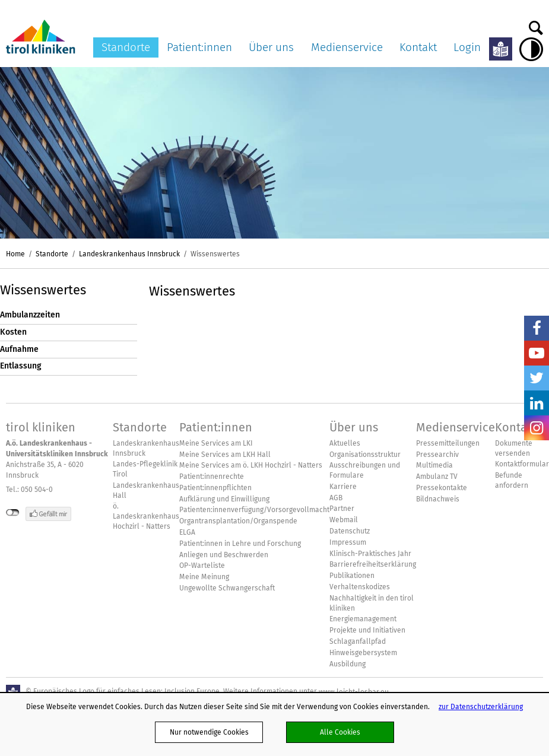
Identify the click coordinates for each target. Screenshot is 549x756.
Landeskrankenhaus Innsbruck (129, 254)
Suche (536, 25)
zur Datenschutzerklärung (481, 706)
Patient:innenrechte (212, 477)
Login (467, 47)
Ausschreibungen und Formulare (365, 470)
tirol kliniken (41, 427)
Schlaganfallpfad (358, 641)
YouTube (537, 353)
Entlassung (21, 366)
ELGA (187, 532)
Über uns (271, 47)
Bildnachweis (438, 499)
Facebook (537, 328)
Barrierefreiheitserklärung (373, 564)
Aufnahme (19, 349)
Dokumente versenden (514, 448)
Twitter (537, 378)
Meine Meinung (204, 577)
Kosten (13, 332)
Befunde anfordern (512, 480)
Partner (342, 509)
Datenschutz (350, 531)
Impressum (348, 542)
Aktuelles (345, 443)
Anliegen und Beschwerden (224, 555)
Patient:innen (199, 47)
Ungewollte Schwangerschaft (227, 588)
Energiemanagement (363, 619)
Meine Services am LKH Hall (225, 455)
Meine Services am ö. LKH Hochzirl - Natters (251, 465)
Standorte (126, 47)
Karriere (343, 487)
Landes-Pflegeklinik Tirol (145, 469)
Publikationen (352, 576)
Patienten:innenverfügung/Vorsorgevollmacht (254, 510)
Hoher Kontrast (531, 49)
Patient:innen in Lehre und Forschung (240, 544)
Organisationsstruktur (365, 455)
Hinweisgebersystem (363, 653)
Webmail (344, 520)
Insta (537, 428)
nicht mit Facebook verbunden (13, 513)
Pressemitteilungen (448, 443)
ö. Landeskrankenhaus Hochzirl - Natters (146, 516)
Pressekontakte (442, 488)
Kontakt (418, 47)
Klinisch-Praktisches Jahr (370, 554)
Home (15, 254)
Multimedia (434, 465)
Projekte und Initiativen (367, 630)
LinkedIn (537, 403)
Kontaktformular (522, 464)
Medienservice (347, 47)
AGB (336, 498)
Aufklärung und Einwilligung (224, 499)
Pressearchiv (437, 455)
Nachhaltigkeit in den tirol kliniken (372, 603)
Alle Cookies (340, 732)
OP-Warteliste (202, 566)
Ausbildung (348, 664)
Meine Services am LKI (216, 443)
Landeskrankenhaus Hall (146, 490)
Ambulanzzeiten (30, 315)
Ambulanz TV (437, 477)
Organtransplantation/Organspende (238, 521)
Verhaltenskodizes (360, 587)
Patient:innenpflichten (215, 488)
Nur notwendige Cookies (209, 732)
